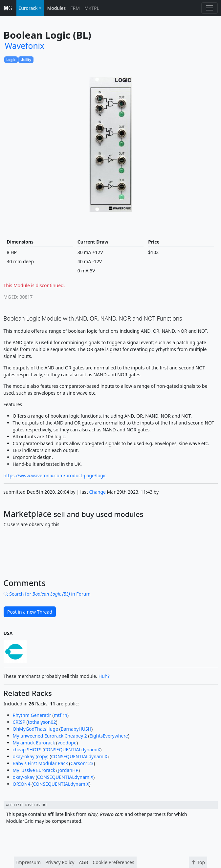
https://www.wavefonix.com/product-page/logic (55, 475)
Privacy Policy (60, 862)
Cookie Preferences (113, 862)
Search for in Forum (47, 594)
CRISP (19, 722)
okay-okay (24, 777)
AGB (83, 862)
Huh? (104, 676)
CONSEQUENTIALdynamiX (72, 750)
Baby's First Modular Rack (40, 763)
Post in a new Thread (30, 612)
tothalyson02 (42, 722)
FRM (75, 8)
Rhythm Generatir (32, 715)
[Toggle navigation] (209, 8)
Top (198, 862)
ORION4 (22, 784)
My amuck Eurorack (34, 743)
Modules (57, 8)
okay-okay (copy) (31, 756)
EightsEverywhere (109, 736)
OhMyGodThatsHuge (35, 729)
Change (97, 492)
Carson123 (82, 763)
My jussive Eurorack (34, 770)
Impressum (28, 862)
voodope (67, 743)
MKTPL (92, 8)
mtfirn (61, 715)
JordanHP (68, 770)
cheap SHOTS (27, 750)
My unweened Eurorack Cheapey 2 (50, 736)
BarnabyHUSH (76, 729)
